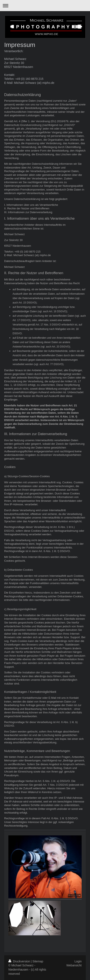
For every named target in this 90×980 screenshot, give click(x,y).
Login (78, 961)
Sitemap (38, 961)
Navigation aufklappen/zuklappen (45, 6)
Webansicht (74, 965)
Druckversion (20, 961)
